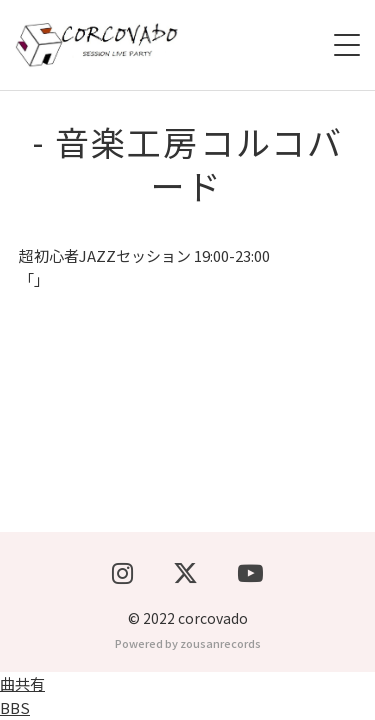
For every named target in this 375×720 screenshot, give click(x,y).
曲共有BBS (22, 695)
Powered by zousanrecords (188, 643)
